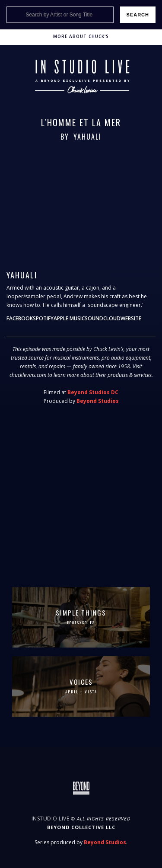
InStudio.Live (51, 819)
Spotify (43, 318)
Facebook (20, 318)
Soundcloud (103, 318)
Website (131, 318)
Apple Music (69, 318)
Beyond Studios (98, 401)
